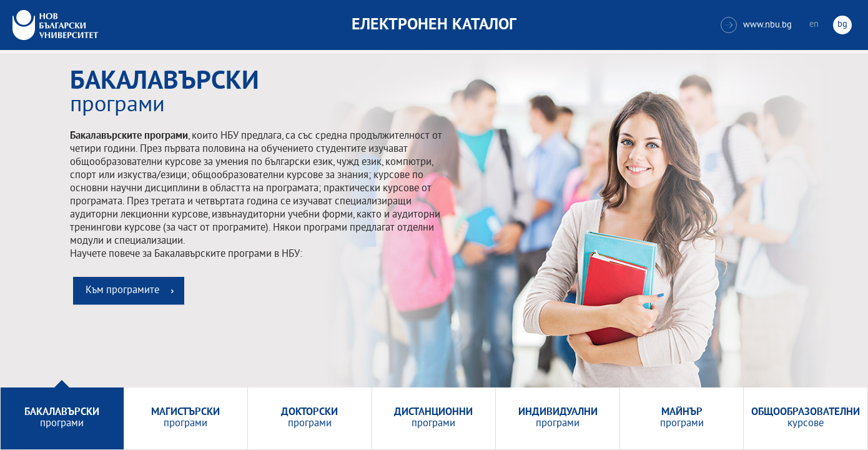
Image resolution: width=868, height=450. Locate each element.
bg (842, 25)
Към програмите (122, 291)
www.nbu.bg (756, 25)
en (814, 25)
